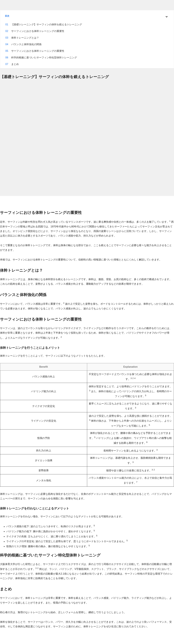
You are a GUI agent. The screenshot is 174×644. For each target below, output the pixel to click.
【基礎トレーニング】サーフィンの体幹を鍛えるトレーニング (47, 24)
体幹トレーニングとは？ (25, 38)
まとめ (15, 64)
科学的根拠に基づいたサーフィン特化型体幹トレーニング (44, 58)
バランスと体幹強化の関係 (26, 44)
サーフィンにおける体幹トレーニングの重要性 (38, 31)
